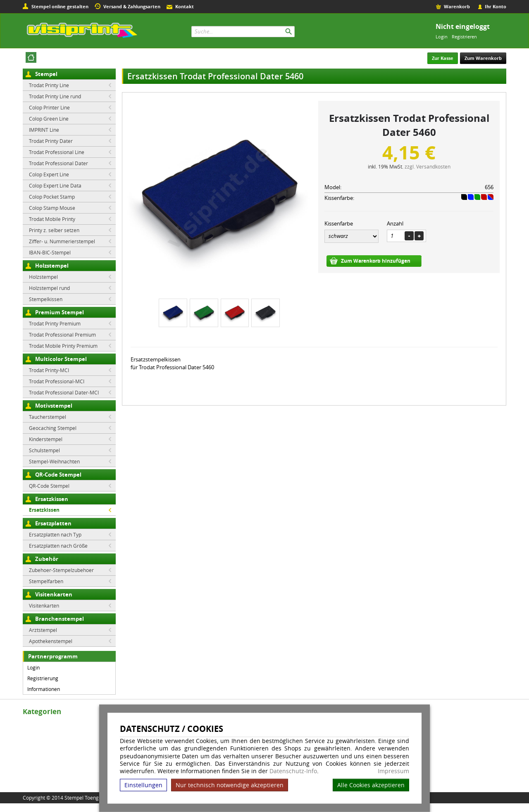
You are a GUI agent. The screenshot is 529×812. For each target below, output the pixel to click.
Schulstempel (44, 450)
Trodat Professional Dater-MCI (64, 392)
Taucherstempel (48, 417)
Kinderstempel (46, 439)
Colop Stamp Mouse (52, 208)
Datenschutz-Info (293, 771)
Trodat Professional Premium (62, 335)
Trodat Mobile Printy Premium (63, 346)
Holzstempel (52, 266)
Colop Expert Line (49, 174)
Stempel (46, 74)
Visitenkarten (54, 594)
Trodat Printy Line (49, 85)
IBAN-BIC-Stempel (50, 252)
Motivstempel (54, 406)
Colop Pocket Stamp (52, 197)
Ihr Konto (496, 6)
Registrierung (43, 678)
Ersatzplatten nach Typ (55, 534)
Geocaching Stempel (53, 428)
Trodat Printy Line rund (55, 96)
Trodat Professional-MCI (57, 381)
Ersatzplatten (53, 523)
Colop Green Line (49, 119)
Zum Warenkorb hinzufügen (376, 261)
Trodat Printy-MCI (49, 370)
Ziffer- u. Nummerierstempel (62, 241)
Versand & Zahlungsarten (132, 6)
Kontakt (185, 6)
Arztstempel (43, 630)
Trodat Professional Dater (58, 163)
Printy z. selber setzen (54, 230)
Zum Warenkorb (483, 58)
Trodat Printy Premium (55, 323)
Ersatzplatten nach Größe (58, 546)
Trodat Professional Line (57, 152)
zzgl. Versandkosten (428, 166)
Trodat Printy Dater (51, 141)
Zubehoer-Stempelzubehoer (61, 570)
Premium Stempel (60, 312)
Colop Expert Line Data (55, 185)
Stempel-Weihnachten (54, 461)
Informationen (44, 689)
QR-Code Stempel (58, 475)
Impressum (393, 771)
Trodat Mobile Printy (52, 219)
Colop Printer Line (49, 107)
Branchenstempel (60, 619)
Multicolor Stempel (61, 359)
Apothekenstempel (51, 641)
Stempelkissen (46, 299)
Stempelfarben (46, 581)
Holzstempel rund (49, 288)
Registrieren (464, 37)
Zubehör (47, 559)
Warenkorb (457, 6)
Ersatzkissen (52, 499)
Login (442, 37)
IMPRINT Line (44, 130)
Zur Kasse (443, 58)
